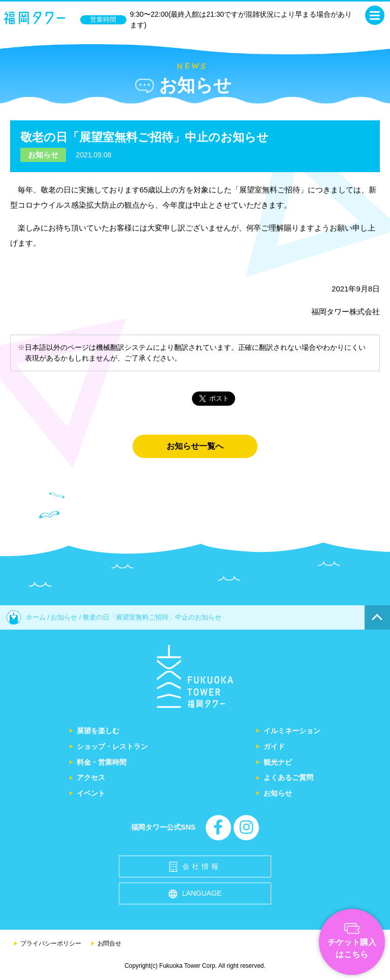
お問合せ (110, 943)
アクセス (91, 777)
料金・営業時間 (102, 762)
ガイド (274, 746)
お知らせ (43, 155)
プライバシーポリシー (51, 943)
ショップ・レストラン (112, 746)
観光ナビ (278, 762)
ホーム (26, 617)
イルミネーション (292, 731)
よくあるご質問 (288, 777)
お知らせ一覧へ (195, 446)
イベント (91, 793)
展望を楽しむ (98, 731)
